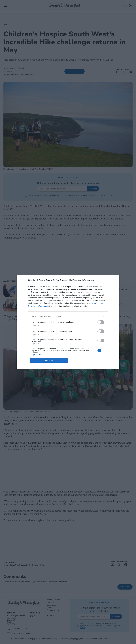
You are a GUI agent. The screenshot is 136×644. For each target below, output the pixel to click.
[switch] (101, 322)
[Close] (114, 280)
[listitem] (68, 316)
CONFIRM (49, 360)
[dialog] (68, 322)
